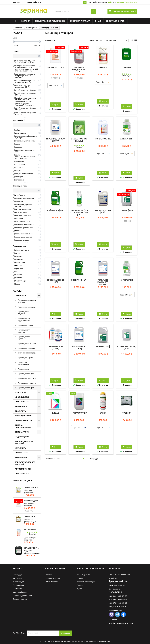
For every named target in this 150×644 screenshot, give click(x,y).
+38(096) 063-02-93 (118, 600)
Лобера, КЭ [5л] (79, 280)
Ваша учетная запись (91, 568)
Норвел (103, 67)
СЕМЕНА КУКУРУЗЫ (24, 420)
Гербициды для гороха (27, 344)
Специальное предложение (50, 21)
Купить (55, 105)
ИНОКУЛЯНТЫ (21, 406)
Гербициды (17, 575)
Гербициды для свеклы (27, 383)
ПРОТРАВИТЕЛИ (22, 402)
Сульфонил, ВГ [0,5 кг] (55, 348)
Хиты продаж (117, 41)
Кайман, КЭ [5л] (55, 210)
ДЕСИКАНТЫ (21, 411)
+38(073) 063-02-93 (118, 603)
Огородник (30, 530)
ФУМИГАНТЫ (21, 448)
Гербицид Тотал (32, 501)
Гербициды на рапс (25, 358)
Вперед (95, 459)
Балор (103, 413)
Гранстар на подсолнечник (23, 363)
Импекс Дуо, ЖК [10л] (103, 211)
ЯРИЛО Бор (30, 516)
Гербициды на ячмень (26, 348)
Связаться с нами (116, 21)
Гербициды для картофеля (24, 338)
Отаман (127, 67)
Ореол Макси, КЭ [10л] (55, 281)
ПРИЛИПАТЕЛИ (22, 453)
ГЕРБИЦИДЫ (21, 295)
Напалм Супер (79, 413)
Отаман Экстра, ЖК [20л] (79, 140)
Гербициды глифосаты (27, 378)
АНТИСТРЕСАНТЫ (23, 469)
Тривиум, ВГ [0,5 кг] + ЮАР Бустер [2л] (79, 213)
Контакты (115, 568)
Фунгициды (17, 578)
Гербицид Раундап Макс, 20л (79, 69)
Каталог (26, 21)
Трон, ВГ (127, 413)
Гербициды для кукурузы (24, 313)
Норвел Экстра (103, 139)
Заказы (80, 578)
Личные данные (83, 575)
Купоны (80, 589)
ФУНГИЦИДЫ (21, 392)
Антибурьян (127, 139)
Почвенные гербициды (27, 307)
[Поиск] (75, 11)
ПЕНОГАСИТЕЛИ (22, 474)
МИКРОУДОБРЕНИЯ (24, 416)
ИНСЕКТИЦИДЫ (22, 397)
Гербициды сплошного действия (27, 301)
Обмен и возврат (52, 582)
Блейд (55, 413)
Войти (110, 2)
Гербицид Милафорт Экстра (103, 282)
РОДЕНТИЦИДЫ (22, 437)
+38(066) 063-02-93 (118, 596)
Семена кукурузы (20, 599)
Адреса (80, 585)
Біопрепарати (21, 457)
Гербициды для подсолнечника (24, 319)
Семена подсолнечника (22, 596)
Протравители (19, 585)
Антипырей (127, 280)
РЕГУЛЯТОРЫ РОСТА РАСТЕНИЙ (24, 442)
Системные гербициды (27, 353)
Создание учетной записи (127, 2)
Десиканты (17, 589)
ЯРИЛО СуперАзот (32, 487)
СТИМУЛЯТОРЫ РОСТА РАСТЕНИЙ (25, 463)
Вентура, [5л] (103, 347)
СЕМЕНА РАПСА (22, 432)
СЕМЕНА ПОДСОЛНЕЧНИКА (23, 426)
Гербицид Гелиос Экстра (55, 140)
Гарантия (49, 575)
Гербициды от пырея (26, 388)
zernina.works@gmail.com (122, 623)
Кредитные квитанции (86, 582)
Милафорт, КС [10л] (79, 348)
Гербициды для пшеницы (24, 331)
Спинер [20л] (127, 210)
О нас (98, 21)
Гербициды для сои (25, 325)
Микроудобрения (20, 592)
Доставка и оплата (80, 21)
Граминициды (23, 369)
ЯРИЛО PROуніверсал (32, 548)
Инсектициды (18, 582)
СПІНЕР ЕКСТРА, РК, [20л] (127, 348)
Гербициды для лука (26, 374)
